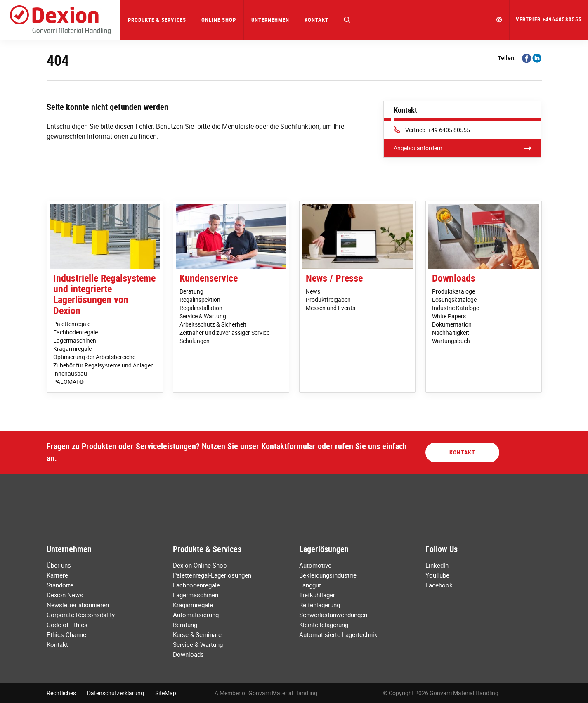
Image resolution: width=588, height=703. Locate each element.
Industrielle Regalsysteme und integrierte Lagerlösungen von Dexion (104, 294)
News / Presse (334, 278)
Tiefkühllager (317, 595)
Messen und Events (331, 308)
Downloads (454, 278)
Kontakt (316, 20)
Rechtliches (61, 693)
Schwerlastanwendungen (333, 615)
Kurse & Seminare (197, 634)
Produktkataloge (453, 291)
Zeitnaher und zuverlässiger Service (224, 333)
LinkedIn (437, 565)
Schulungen (195, 341)
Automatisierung (196, 615)
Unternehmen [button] (270, 20)
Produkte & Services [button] (157, 20)
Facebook (439, 585)
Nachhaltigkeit (451, 333)
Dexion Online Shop (200, 565)
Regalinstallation (201, 308)
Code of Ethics (67, 625)
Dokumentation (452, 324)
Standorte (60, 585)
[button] (347, 20)
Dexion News (65, 595)
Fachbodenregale (76, 332)
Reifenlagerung (320, 605)
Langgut (310, 585)
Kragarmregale (72, 349)
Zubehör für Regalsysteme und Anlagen (104, 365)
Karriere (57, 575)
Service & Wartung (203, 316)
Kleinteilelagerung (324, 625)
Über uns (59, 565)
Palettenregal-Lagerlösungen (212, 575)
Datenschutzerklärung (116, 693)
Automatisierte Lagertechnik (338, 634)
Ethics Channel (67, 634)
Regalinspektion (200, 299)
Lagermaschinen (75, 340)
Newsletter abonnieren (78, 605)
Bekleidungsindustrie (328, 575)
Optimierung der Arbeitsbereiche (94, 357)
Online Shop (219, 20)
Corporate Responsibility (81, 615)
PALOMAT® (68, 382)
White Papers (449, 316)
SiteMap (166, 693)
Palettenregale (72, 324)
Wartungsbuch (451, 341)
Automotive (315, 565)
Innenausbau (70, 373)
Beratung (191, 291)
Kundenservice (209, 278)
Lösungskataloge (454, 299)
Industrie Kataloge (456, 308)
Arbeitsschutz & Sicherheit (213, 324)
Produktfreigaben (328, 299)
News (313, 291)
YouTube (437, 575)
